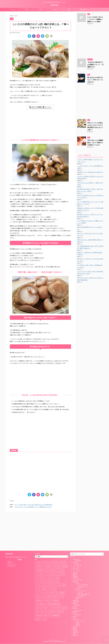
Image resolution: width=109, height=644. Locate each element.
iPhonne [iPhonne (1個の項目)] (55, 525)
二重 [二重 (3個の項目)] (62, 555)
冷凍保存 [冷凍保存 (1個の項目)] (39, 563)
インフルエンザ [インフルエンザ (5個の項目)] (49, 536)
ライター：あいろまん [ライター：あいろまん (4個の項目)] (43, 548)
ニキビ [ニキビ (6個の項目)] (48, 544)
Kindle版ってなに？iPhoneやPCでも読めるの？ (90, 172)
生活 (13, 501)
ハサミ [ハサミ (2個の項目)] (56, 544)
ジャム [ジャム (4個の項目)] (56, 540)
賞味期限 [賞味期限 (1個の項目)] (56, 578)
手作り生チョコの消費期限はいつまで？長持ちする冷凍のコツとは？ (95, 143)
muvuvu (54, 5)
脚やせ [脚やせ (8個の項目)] (60, 574)
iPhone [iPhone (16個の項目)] (46, 525)
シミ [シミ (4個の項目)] (48, 540)
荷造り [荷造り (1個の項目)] (47, 578)
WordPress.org (12, 529)
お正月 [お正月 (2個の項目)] (64, 529)
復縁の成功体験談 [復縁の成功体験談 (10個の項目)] (54, 567)
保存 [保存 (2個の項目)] (50, 559)
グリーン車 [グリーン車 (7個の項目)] (40, 540)
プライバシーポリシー (55, 603)
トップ (12, 10)
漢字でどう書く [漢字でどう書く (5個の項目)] (41, 574)
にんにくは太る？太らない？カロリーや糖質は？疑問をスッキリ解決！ (95, 19)
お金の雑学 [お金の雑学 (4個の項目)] (40, 533)
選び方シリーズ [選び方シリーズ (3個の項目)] (41, 582)
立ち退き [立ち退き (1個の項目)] (52, 574)
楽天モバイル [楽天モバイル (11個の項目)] (62, 570)
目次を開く (48, 107)
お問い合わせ (83, 10)
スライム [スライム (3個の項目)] (39, 544)
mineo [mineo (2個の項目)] (63, 525)
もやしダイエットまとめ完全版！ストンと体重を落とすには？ (33, 507)
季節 (41, 10)
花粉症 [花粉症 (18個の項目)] (39, 578)
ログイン (10, 524)
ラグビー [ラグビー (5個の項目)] (52, 552)
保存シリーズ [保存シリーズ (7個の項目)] (59, 559)
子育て (27, 10)
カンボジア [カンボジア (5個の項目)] (60, 536)
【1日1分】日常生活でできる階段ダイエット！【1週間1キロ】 (96, 65)
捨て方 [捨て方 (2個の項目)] (39, 570)
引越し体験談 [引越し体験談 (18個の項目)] (41, 567)
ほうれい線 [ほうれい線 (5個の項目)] (50, 533)
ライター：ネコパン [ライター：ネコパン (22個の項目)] (58, 548)
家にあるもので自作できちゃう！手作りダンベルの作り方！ (95, 80)
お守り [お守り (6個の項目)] (56, 529)
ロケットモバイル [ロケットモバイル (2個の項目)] (42, 555)
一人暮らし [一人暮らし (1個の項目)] (54, 555)
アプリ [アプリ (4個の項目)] (39, 536)
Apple (69, 10)
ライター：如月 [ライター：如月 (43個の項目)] (41, 552)
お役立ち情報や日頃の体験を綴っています (15, 520)
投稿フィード (11, 525)
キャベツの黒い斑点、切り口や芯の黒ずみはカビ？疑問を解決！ (34, 505)
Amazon (55, 10)
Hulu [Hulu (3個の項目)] (38, 525)
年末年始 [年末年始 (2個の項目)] (55, 563)
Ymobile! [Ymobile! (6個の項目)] (48, 529)
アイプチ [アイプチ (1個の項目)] (60, 533)
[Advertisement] (40, 124)
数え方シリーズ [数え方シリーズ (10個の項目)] (49, 570)
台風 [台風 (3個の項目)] (47, 563)
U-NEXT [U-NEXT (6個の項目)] (39, 529)
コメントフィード (12, 527)
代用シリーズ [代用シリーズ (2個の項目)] (40, 559)
